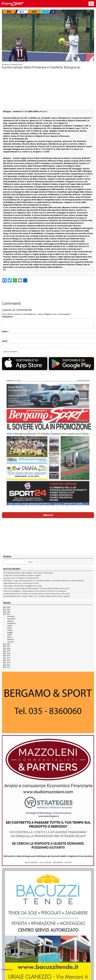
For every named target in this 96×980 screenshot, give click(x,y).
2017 (8, 656)
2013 (8, 665)
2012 (8, 667)
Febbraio (11, 639)
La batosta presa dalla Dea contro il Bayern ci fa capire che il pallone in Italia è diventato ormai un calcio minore (36, 594)
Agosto (10, 626)
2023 (8, 614)
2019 (8, 651)
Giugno (10, 630)
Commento (7, 317)
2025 (8, 609)
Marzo (10, 637)
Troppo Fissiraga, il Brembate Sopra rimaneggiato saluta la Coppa (22, 586)
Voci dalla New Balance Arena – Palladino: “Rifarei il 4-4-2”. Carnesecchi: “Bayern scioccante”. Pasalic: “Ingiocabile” (37, 596)
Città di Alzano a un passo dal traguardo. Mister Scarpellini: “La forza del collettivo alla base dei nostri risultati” (36, 589)
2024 (8, 612)
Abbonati (48, 515)
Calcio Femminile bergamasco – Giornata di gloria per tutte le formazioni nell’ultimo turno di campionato (35, 591)
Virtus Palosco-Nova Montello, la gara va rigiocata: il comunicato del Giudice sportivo (28, 573)
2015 (8, 660)
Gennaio (11, 642)
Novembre (11, 619)
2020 (8, 649)
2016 (8, 658)
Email (4, 341)
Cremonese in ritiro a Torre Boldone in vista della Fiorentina (21, 578)
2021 (8, 646)
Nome (5, 331)
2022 (8, 644)
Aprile (9, 635)
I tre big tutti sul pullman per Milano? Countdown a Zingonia (22, 576)
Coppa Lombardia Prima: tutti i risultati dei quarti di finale (21, 583)
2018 (8, 653)
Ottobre (10, 621)
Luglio (9, 628)
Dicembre (11, 616)
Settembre (11, 623)
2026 (8, 607)
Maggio (10, 633)
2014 (8, 663)
